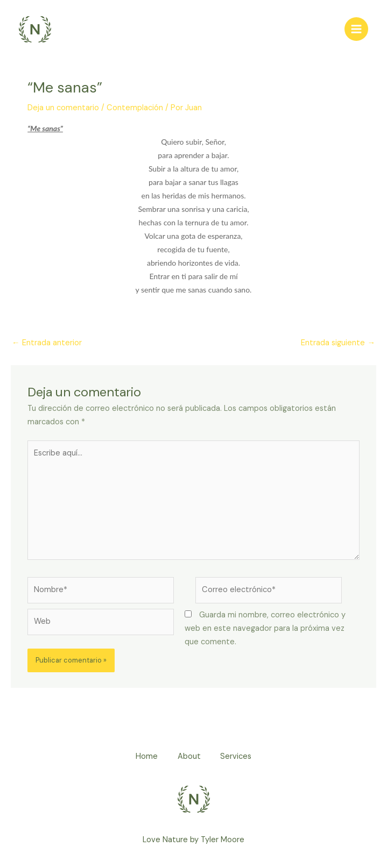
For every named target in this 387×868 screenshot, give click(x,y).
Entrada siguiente (338, 343)
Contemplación (135, 108)
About (189, 757)
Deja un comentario (63, 108)
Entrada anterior (47, 343)
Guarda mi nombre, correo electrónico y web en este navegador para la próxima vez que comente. (265, 629)
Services (238, 757)
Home (145, 757)
